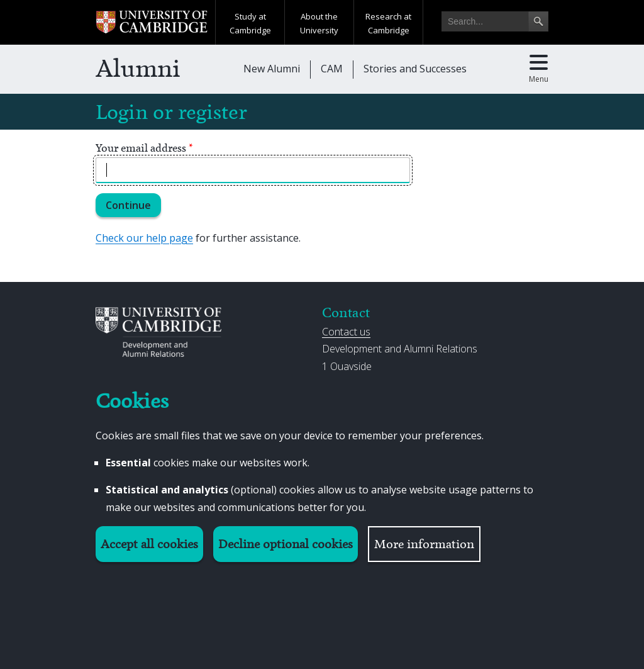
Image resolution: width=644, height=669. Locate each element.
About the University (319, 23)
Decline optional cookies (286, 544)
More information (424, 544)
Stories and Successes (415, 69)
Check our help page (144, 238)
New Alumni (272, 69)
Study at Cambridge (250, 23)
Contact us (346, 332)
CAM (332, 69)
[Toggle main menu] (539, 69)
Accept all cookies (149, 544)
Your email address (144, 148)
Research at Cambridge (388, 23)
